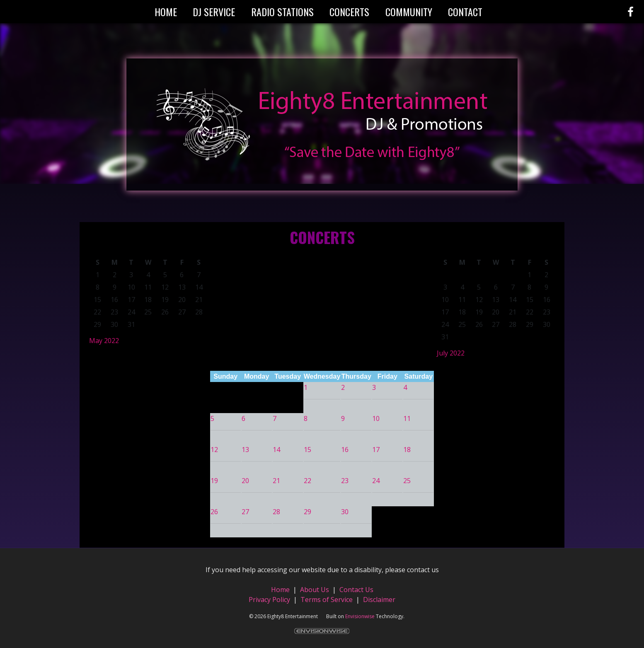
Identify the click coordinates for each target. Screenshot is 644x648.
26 (214, 512)
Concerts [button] (349, 12)
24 (376, 481)
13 (245, 450)
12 (214, 450)
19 (214, 481)
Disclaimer (379, 600)
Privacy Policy (269, 600)
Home (281, 590)
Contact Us (356, 590)
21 (276, 481)
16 (345, 450)
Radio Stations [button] (282, 12)
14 (276, 450)
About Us (315, 590)
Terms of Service (327, 600)
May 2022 (104, 341)
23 (345, 481)
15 (307, 450)
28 (276, 512)
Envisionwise (360, 616)
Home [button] (166, 12)
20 (245, 481)
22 (307, 481)
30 (345, 512)
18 (407, 450)
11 (407, 418)
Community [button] (409, 12)
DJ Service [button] (214, 12)
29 (307, 512)
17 (376, 450)
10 (376, 418)
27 (245, 512)
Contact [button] (465, 12)
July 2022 (451, 353)
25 (407, 481)
